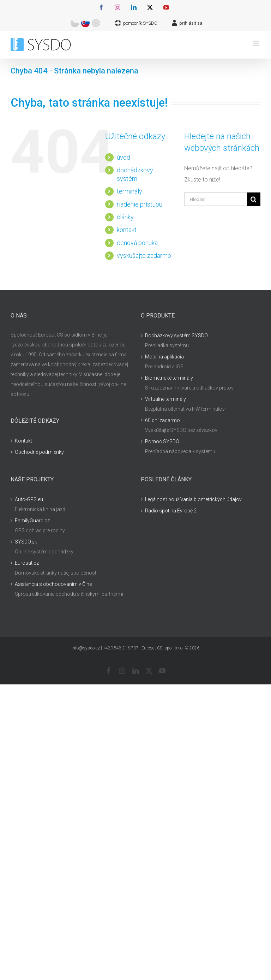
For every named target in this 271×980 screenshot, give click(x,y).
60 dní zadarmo (162, 420)
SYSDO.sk (26, 542)
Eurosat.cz (27, 563)
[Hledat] (254, 199)
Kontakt (23, 441)
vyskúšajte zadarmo (144, 256)
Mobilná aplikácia (164, 357)
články (125, 217)
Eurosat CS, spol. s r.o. (162, 648)
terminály (130, 191)
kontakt (127, 230)
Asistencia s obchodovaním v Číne (53, 584)
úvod (124, 157)
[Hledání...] (216, 199)
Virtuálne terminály (165, 399)
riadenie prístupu (140, 204)
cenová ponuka (137, 243)
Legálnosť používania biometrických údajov (193, 499)
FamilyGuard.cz (32, 521)
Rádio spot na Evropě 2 (171, 511)
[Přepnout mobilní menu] (257, 44)
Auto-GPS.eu (29, 499)
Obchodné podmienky (39, 452)
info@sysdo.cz (86, 648)
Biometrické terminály (169, 378)
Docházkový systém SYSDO (176, 335)
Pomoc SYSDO (162, 441)
